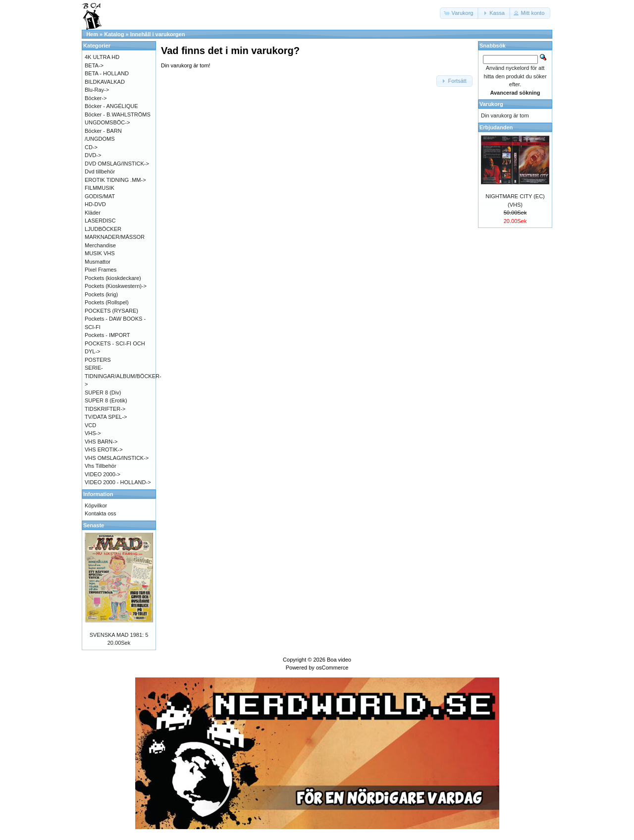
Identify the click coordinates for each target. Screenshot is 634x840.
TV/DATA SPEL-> (106, 417)
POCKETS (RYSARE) (111, 311)
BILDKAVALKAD (105, 82)
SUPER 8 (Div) (103, 392)
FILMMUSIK (100, 188)
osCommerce (332, 668)
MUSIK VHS (100, 253)
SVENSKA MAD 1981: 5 (119, 635)
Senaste (94, 525)
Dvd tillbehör (100, 171)
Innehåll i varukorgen (158, 34)
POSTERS (98, 360)
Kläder (93, 213)
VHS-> (93, 433)
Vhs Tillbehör (101, 466)
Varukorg (491, 104)
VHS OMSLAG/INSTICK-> (117, 458)
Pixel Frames (101, 270)
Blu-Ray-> (97, 90)
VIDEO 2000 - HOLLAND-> (118, 482)
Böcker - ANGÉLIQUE (111, 106)
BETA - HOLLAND (107, 73)
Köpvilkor (96, 505)
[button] (460, 13)
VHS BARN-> (101, 442)
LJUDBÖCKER (103, 229)
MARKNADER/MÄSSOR (115, 237)
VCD (90, 425)
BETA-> (94, 65)
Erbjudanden (496, 127)
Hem (92, 34)
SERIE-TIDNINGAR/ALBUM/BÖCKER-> (123, 376)
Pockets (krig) (101, 294)
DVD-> (93, 155)
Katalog (114, 34)
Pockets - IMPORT (107, 335)
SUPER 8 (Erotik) (106, 400)
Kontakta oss (101, 513)
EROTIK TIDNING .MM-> (115, 180)
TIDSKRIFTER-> (105, 409)
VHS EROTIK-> (104, 449)
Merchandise (100, 245)
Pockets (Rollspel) (107, 302)
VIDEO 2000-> (103, 474)
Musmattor (98, 262)
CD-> (91, 147)
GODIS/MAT (100, 196)
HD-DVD (95, 204)
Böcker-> (96, 98)
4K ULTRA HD (102, 57)
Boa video (339, 660)
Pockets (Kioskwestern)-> (116, 286)
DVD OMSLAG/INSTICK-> (117, 164)
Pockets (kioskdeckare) (113, 278)
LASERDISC (100, 221)
